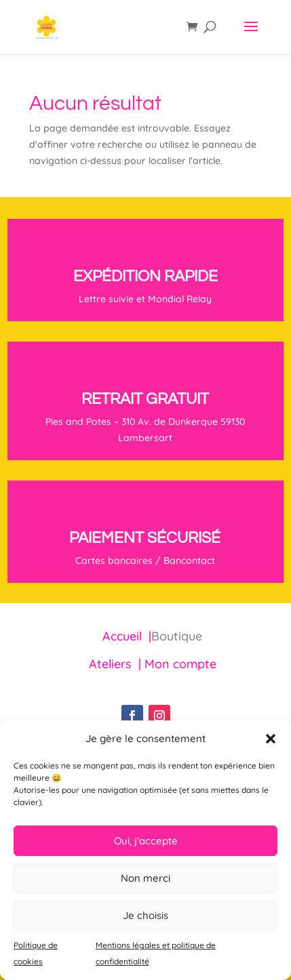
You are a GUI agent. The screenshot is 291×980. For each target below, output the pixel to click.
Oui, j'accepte (146, 841)
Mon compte (180, 664)
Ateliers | (117, 664)
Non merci (145, 878)
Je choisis (145, 915)
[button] (271, 739)
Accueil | (127, 636)
